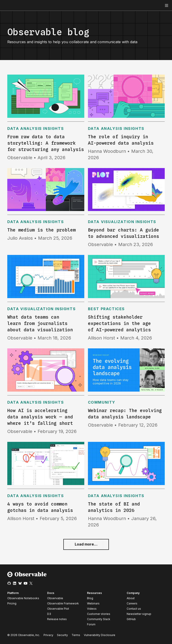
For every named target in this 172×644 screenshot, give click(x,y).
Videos (92, 609)
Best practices (106, 309)
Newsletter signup (139, 614)
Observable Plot (58, 609)
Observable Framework (63, 603)
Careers (132, 603)
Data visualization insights (122, 222)
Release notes (57, 619)
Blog (90, 598)
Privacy (48, 635)
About (131, 598)
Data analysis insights (36, 128)
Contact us (134, 609)
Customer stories (99, 614)
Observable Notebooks (23, 598)
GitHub (131, 619)
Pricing (12, 603)
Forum (91, 624)
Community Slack (99, 619)
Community (102, 402)
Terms (76, 635)
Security (62, 635)
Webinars (93, 603)
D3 (49, 614)
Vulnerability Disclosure (100, 635)
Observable (55, 598)
